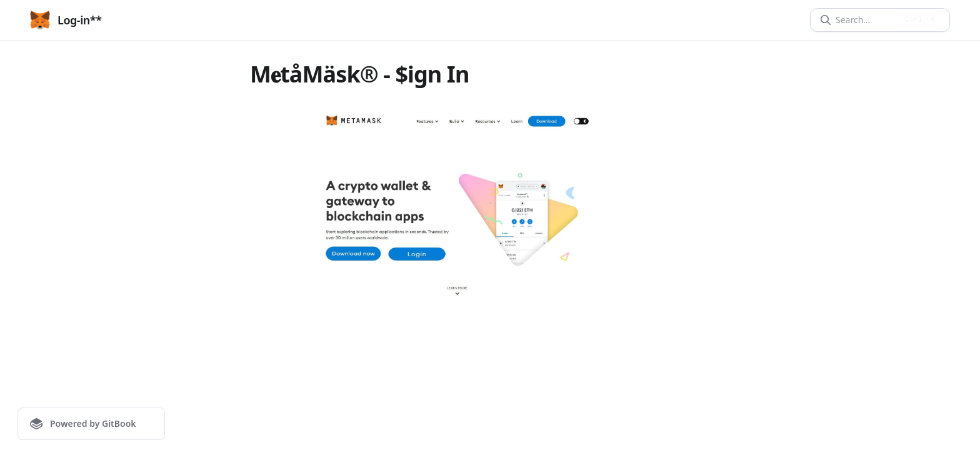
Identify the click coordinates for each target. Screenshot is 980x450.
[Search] (866, 20)
